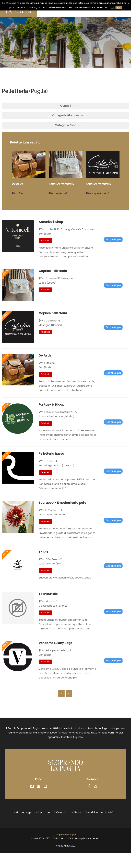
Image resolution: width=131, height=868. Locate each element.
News (77, 813)
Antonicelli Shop (51, 238)
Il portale (44, 813)
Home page (24, 813)
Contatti (62, 813)
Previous (14, 166)
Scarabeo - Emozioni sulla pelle (62, 519)
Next (116, 166)
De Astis (17, 184)
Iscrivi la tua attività (100, 813)
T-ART (44, 568)
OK (119, 7)
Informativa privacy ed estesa (84, 838)
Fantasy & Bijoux (51, 421)
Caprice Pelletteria (62, 184)
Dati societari (59, 838)
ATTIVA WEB (69, 846)
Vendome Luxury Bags (55, 659)
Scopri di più (113, 256)
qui (113, 7)
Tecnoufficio (48, 610)
